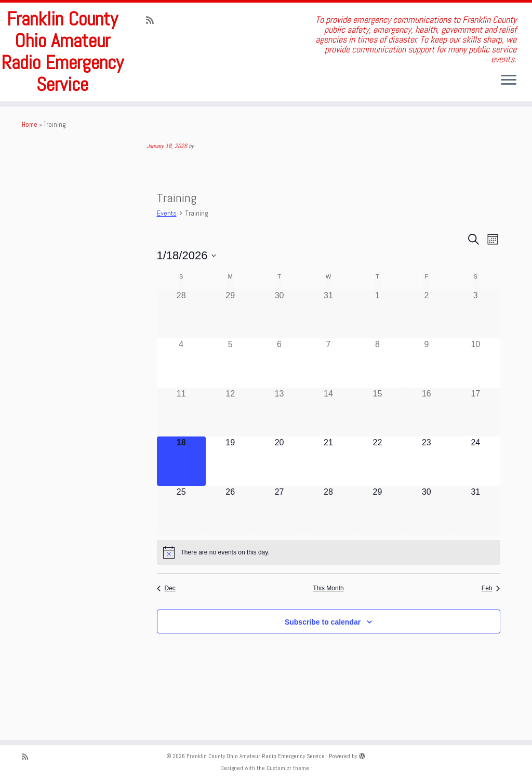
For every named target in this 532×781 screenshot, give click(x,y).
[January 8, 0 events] (377, 401)
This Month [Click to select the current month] (328, 626)
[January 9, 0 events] (427, 401)
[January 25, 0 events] (181, 548)
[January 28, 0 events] (328, 548)
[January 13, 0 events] (279, 449)
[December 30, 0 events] (279, 351)
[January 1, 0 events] (377, 351)
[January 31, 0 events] (475, 548)
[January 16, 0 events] (427, 449)
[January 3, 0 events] (475, 351)
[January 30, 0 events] (427, 548)
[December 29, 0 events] (230, 351)
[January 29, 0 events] (377, 548)
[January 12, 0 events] (230, 449)
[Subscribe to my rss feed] (153, 20)
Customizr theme (288, 768)
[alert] (329, 590)
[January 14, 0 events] (328, 449)
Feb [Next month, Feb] (491, 626)
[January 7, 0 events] (328, 401)
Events (167, 251)
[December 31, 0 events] (328, 351)
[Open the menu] (509, 81)
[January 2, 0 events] (427, 351)
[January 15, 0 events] (377, 449)
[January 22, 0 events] (377, 498)
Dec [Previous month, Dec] (166, 626)
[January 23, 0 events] (427, 498)
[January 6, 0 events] (279, 401)
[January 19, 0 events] (230, 498)
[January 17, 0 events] (475, 449)
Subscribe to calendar (323, 659)
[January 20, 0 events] (279, 498)
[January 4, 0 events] (181, 401)
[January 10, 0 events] (475, 401)
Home (30, 162)
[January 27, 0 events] (279, 548)
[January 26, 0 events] (230, 548)
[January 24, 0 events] (475, 498)
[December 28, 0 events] (181, 351)
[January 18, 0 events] (181, 498)
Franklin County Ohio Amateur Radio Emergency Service (62, 71)
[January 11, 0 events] (181, 449)
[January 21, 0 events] (328, 498)
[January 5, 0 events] (230, 401)
